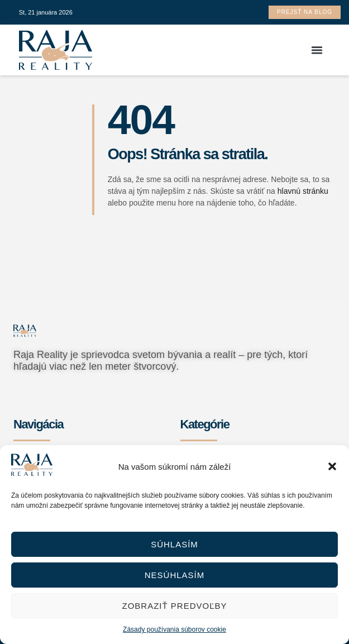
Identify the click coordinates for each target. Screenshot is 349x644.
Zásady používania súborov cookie (174, 629)
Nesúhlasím (175, 575)
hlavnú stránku (303, 191)
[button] (332, 466)
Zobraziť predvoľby (174, 606)
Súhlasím (174, 544)
